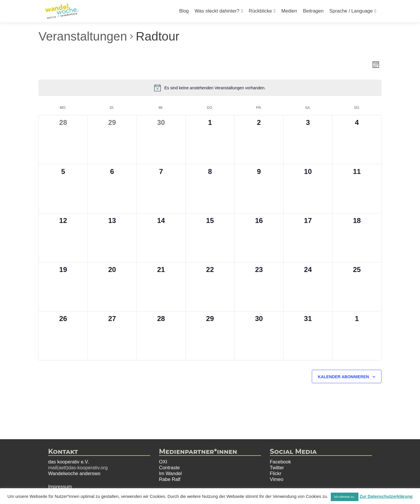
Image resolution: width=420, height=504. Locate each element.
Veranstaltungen (83, 36)
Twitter (277, 468)
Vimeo (276, 479)
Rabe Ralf (170, 479)
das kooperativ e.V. (69, 462)
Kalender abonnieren (343, 377)
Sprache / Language (351, 11)
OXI (163, 462)
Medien (289, 11)
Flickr (275, 473)
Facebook (280, 462)
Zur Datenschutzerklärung (386, 496)
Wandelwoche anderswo (74, 473)
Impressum (60, 486)
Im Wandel (170, 473)
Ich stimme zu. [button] (345, 497)
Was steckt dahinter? (217, 11)
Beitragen (313, 11)
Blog (184, 11)
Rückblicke (260, 11)
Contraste (169, 468)
